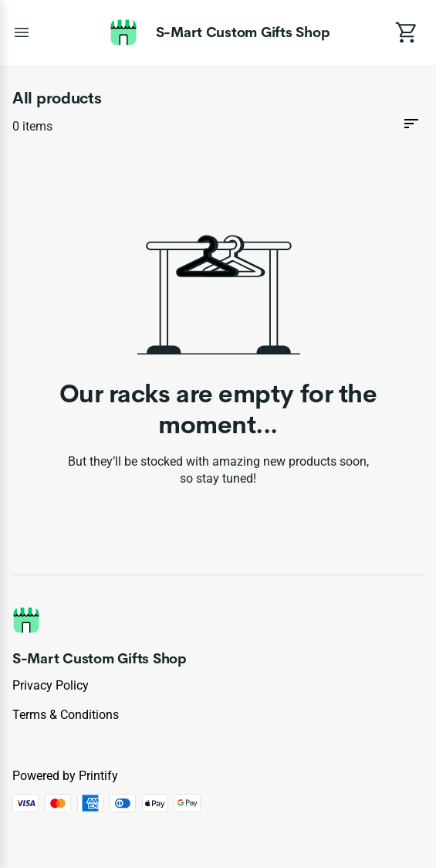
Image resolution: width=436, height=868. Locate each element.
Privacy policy (51, 685)
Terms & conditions (66, 715)
